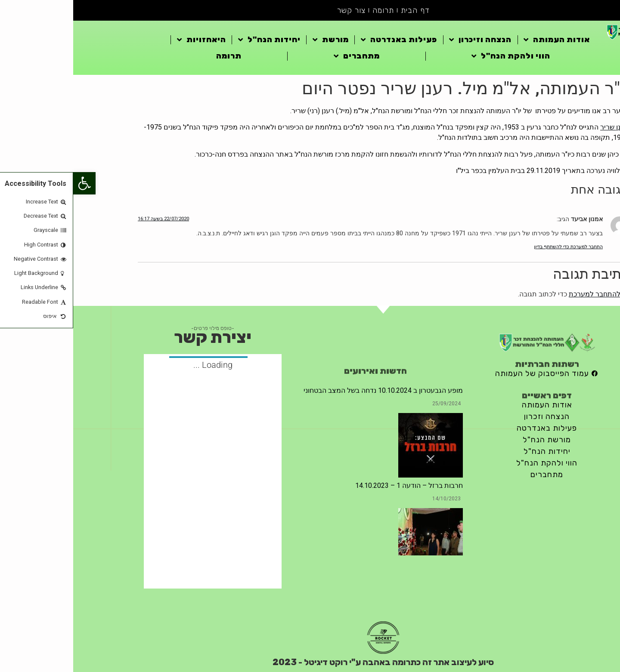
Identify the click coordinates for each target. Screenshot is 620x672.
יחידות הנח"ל (196, 40)
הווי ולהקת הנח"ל (438, 56)
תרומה (310, 10)
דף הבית (342, 10)
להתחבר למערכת (521, 294)
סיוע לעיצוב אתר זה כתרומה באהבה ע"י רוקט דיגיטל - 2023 (310, 662)
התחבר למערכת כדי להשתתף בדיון (495, 247)
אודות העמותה (484, 40)
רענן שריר (541, 127)
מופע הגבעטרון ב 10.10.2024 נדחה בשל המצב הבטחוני (310, 390)
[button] (11, 183)
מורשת (257, 40)
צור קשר (278, 10)
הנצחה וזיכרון (407, 40)
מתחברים (284, 56)
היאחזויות (128, 40)
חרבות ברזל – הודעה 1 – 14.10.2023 (336, 486)
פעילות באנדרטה (326, 40)
